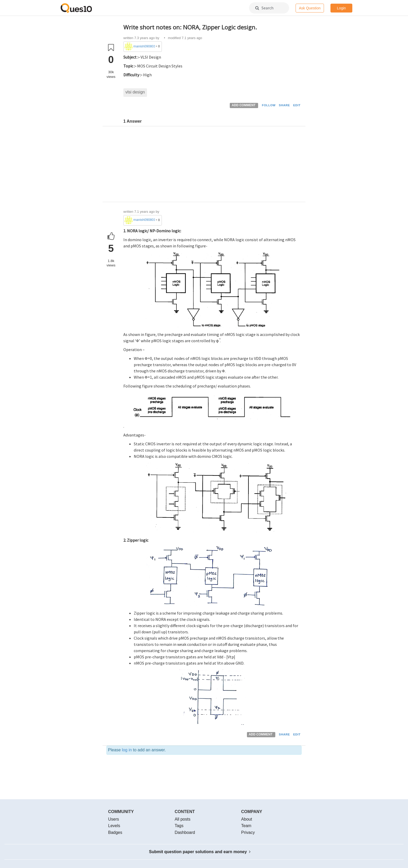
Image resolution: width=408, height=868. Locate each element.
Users (114, 819)
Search (264, 8)
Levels (114, 826)
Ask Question (310, 8)
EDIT (297, 105)
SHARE (285, 105)
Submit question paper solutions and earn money (200, 852)
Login (341, 8)
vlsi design (135, 92)
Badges (115, 832)
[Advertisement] (212, 165)
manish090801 (144, 46)
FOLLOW (269, 105)
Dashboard (185, 832)
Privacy (248, 832)
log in (127, 750)
